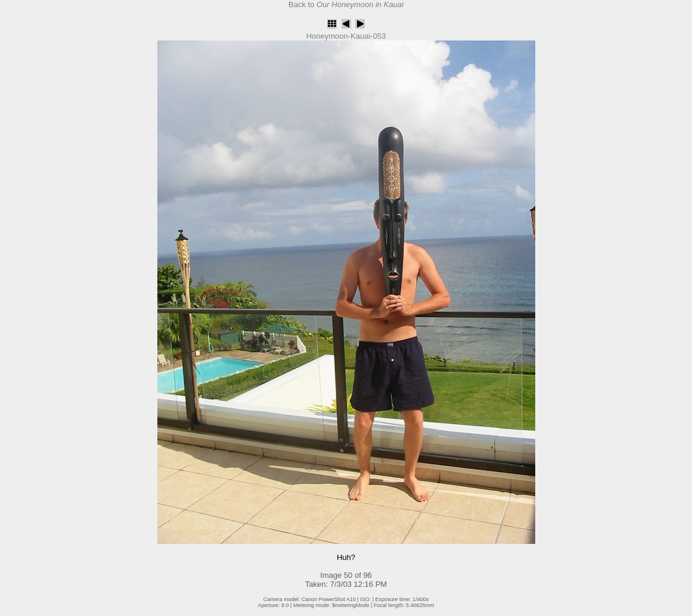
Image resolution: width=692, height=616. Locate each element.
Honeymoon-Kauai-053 (346, 36)
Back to (346, 4)
